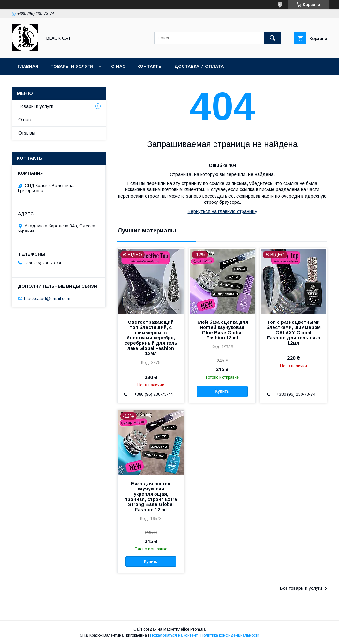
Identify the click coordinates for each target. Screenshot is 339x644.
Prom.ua (198, 629)
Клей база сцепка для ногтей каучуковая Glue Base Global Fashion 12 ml (222, 330)
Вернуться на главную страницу (222, 211)
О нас (118, 66)
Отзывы (27, 133)
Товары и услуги (72, 66)
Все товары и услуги (301, 588)
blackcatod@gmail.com (47, 298)
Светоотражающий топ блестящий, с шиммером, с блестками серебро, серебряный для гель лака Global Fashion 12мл (151, 338)
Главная (28, 66)
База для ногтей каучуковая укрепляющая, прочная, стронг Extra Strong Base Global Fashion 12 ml (151, 497)
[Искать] (273, 38)
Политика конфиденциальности (230, 635)
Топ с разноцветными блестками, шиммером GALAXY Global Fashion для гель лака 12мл (294, 333)
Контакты (150, 66)
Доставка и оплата (199, 66)
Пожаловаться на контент (174, 635)
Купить (222, 391)
